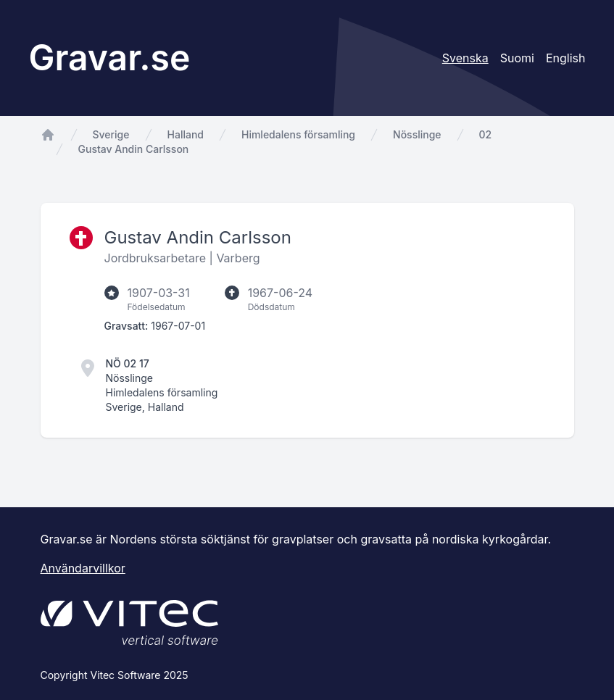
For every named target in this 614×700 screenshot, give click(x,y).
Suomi (517, 58)
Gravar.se (110, 58)
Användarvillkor (83, 568)
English (566, 58)
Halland (186, 134)
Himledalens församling (298, 134)
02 (486, 134)
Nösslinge (417, 134)
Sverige (111, 134)
